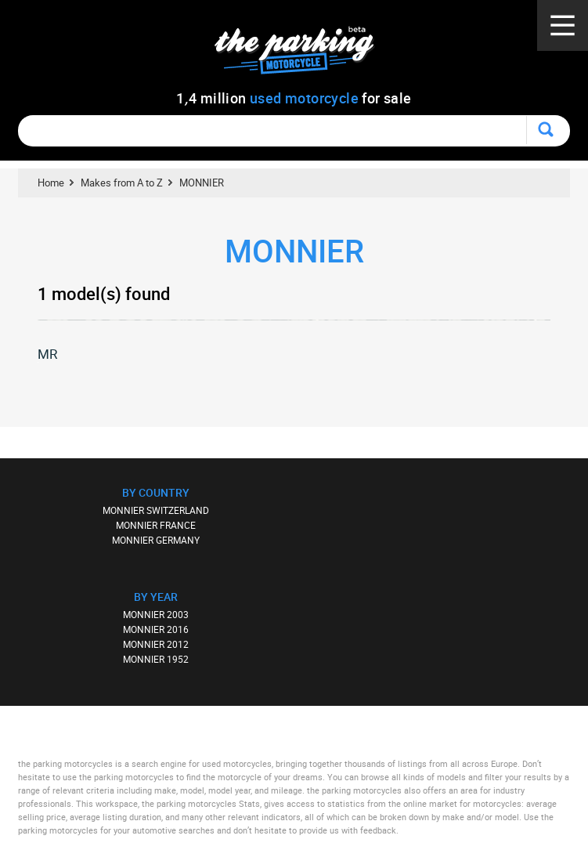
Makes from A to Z (122, 183)
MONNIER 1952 (156, 659)
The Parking (303, 54)
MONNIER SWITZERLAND (156, 510)
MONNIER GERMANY (156, 540)
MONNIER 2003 (156, 614)
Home (51, 183)
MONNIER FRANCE (156, 525)
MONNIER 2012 (156, 644)
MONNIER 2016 (156, 629)
